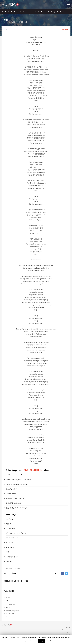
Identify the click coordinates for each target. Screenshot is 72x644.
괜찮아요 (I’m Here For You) (15, 498)
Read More (49, 641)
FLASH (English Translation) (15, 475)
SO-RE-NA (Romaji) (12, 538)
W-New (8, 610)
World (8, 607)
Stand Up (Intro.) (12, 489)
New (15, 568)
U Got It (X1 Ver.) (12, 494)
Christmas (9, 617)
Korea (8, 598)
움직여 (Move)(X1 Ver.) (13, 503)
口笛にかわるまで (12, 557)
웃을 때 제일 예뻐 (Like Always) (17, 508)
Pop (19, 568)
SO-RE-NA (9, 543)
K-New (8, 601)
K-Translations (10, 604)
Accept (41, 641)
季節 (8, 552)
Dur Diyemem (10, 528)
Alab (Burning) (11, 547)
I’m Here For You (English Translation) (18, 480)
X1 (3, 17)
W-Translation (10, 614)
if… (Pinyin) (10, 519)
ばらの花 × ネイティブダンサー (17, 533)
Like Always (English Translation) (17, 484)
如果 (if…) (9, 524)
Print (65, 29)
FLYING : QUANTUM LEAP (19, 22)
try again (9, 561)
